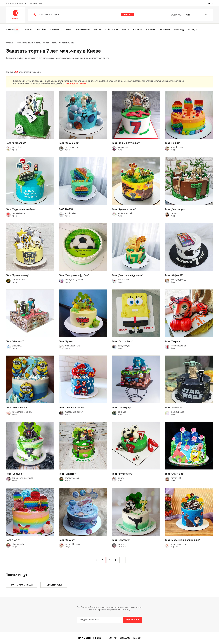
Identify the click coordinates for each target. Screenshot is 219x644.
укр (206, 3)
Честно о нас (36, 3)
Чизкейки (151, 30)
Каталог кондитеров (16, 3)
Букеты (125, 30)
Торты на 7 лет (43, 43)
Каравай (138, 30)
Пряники (54, 30)
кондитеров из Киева (75, 83)
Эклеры (97, 30)
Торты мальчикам (25, 43)
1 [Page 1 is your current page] (103, 560)
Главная (10, 43)
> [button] (122, 560)
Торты (28, 30)
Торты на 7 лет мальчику (63, 43)
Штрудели (193, 30)
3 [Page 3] (116, 560)
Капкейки (41, 30)
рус (211, 3)
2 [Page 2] (109, 560)
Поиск (127, 14)
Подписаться (133, 620)
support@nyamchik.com (125, 638)
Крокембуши (83, 30)
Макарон (67, 30)
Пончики (165, 30)
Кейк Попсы (112, 30)
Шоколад (179, 30)
